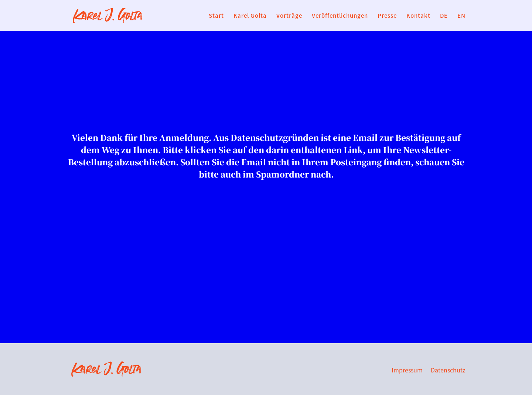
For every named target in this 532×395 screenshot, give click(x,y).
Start (216, 16)
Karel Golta (250, 16)
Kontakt (418, 16)
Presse (387, 16)
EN (461, 16)
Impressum (407, 371)
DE (444, 16)
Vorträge (289, 16)
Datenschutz (448, 371)
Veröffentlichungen (340, 16)
